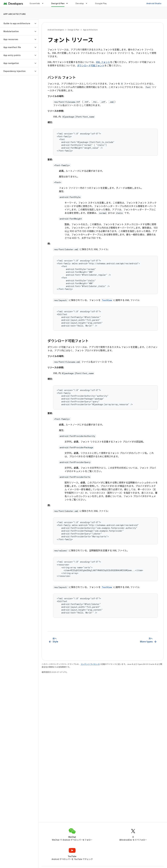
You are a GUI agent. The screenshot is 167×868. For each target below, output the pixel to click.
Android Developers (56, 30)
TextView (107, 300)
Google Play (101, 3)
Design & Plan (73, 30)
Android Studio (154, 3)
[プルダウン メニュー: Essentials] (44, 3)
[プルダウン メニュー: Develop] (88, 3)
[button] (17, 23)
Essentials (35, 3)
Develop (80, 3)
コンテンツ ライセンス (90, 664)
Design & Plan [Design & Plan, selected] (58, 3)
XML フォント (103, 62)
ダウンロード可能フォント (91, 66)
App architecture (15, 14)
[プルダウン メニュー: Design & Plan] (68, 3)
